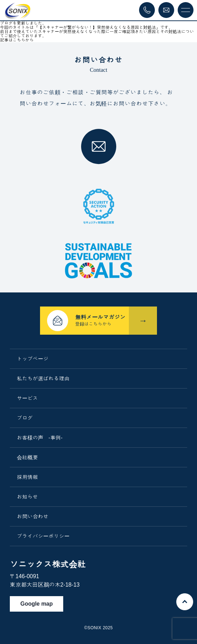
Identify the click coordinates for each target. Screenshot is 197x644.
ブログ (25, 418)
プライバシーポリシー (43, 536)
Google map (37, 604)
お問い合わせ (33, 516)
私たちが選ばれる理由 (43, 378)
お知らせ (27, 497)
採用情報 (27, 477)
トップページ (33, 359)
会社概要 (27, 457)
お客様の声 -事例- (40, 438)
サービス (27, 398)
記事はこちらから (17, 40)
